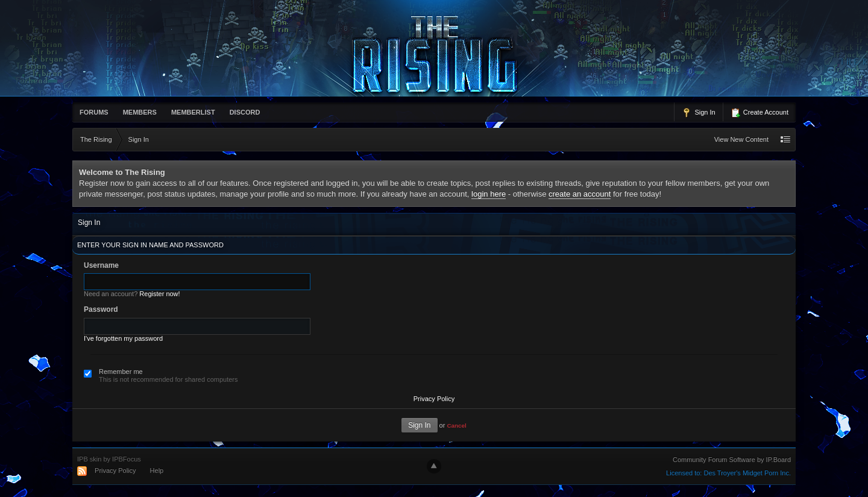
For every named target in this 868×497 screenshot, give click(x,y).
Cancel (456, 426)
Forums (94, 112)
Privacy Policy (434, 399)
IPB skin (89, 459)
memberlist (193, 112)
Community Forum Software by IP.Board (732, 460)
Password (101, 309)
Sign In (698, 113)
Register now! (159, 294)
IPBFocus (127, 459)
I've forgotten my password (123, 338)
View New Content (741, 139)
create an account (580, 194)
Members (140, 112)
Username (101, 265)
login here (489, 194)
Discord (245, 112)
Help (157, 470)
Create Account (759, 113)
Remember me (121, 372)
